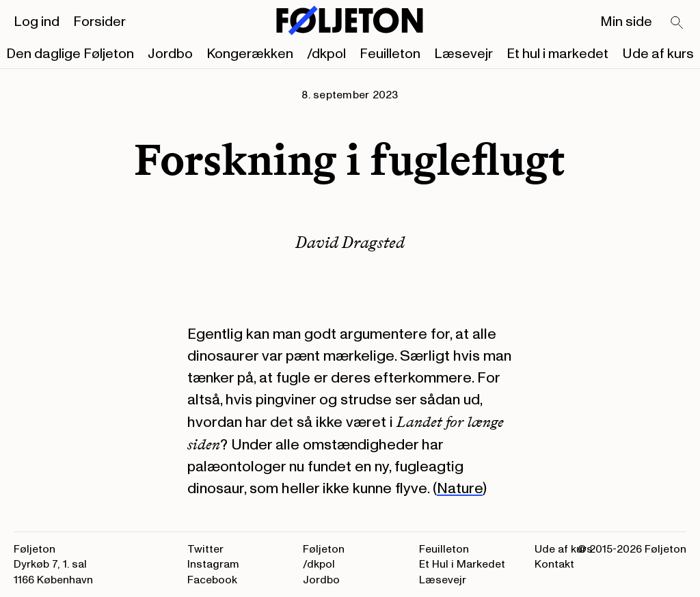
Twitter (205, 549)
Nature (460, 488)
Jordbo (170, 54)
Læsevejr (463, 54)
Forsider (99, 22)
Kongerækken (250, 54)
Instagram (213, 564)
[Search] (677, 23)
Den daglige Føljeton (70, 54)
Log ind (37, 22)
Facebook (212, 580)
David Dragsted (350, 242)
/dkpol (326, 54)
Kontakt (554, 564)
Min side (626, 22)
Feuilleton (390, 54)
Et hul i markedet (557, 54)
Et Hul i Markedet (462, 564)
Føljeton (324, 549)
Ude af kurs (658, 54)
